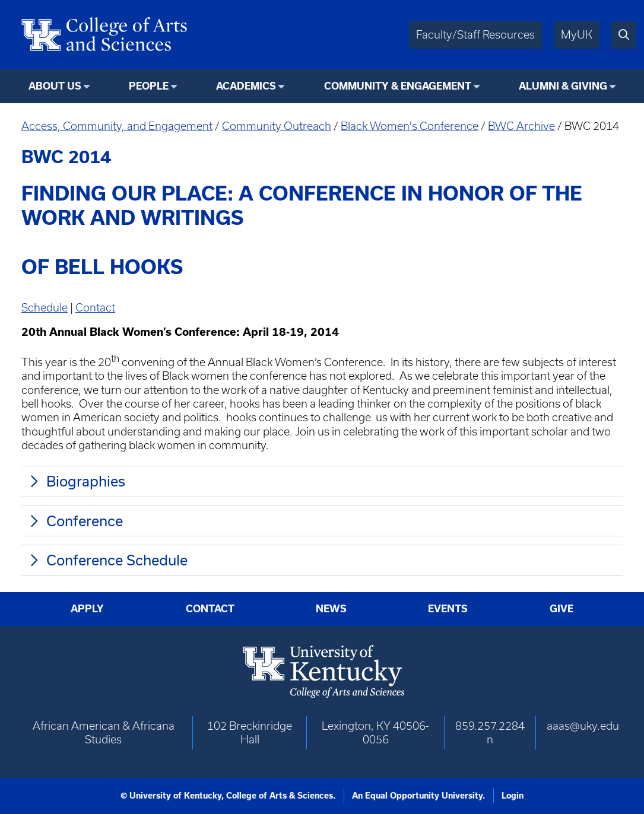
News (331, 609)
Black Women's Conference (410, 126)
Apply (87, 609)
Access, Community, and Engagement (117, 126)
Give (561, 609)
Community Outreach (277, 126)
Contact (95, 308)
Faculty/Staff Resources (475, 35)
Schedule (45, 308)
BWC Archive (521, 126)
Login (513, 796)
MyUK (577, 35)
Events (448, 609)
